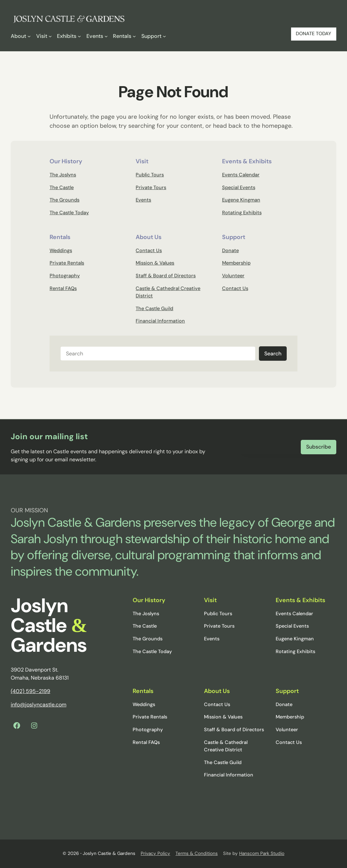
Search (273, 354)
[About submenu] (21, 36)
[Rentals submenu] (124, 36)
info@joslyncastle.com (39, 705)
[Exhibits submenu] (69, 36)
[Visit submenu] (44, 36)
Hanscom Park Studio (262, 853)
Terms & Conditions (197, 853)
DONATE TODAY (314, 34)
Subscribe (319, 447)
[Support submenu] (154, 36)
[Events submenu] (97, 36)
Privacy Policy (155, 853)
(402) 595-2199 (30, 691)
